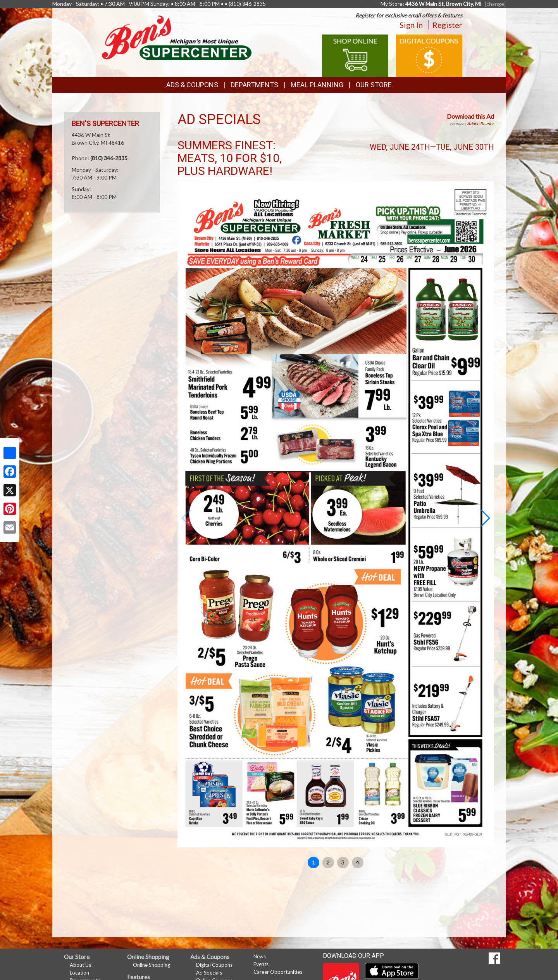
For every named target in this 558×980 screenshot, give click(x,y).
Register (447, 25)
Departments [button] (254, 85)
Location (79, 973)
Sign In (411, 25)
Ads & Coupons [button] (192, 85)
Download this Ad (470, 116)
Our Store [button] (374, 85)
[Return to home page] (177, 37)
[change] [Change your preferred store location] (495, 4)
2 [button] (328, 862)
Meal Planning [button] (317, 85)
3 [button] (343, 862)
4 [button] (358, 862)
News (260, 956)
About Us (80, 965)
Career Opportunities (278, 972)
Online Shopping (152, 965)
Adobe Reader (480, 124)
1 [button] (313, 862)
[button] (485, 518)
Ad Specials (209, 973)
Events (261, 964)
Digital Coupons (214, 965)
